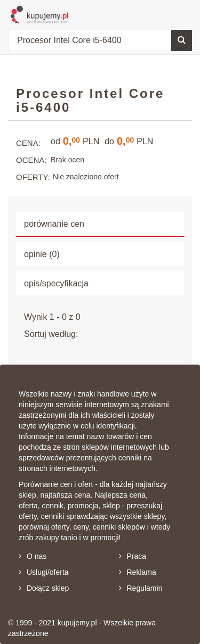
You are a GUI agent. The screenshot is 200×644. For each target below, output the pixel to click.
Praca (133, 556)
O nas (33, 556)
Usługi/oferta (44, 572)
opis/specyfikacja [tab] (56, 283)
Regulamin (141, 588)
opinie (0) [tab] (42, 254)
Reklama (138, 572)
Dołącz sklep (44, 588)
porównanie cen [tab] (54, 224)
